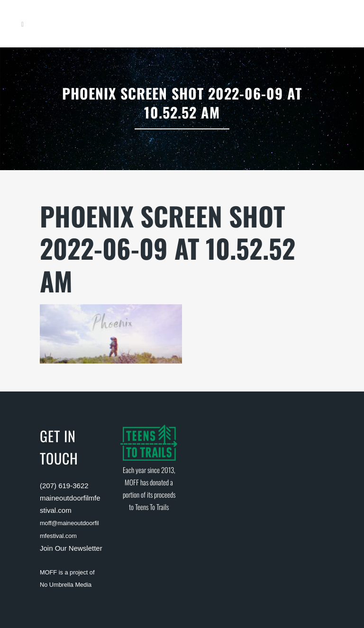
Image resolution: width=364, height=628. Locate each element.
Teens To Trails (152, 507)
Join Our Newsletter (71, 548)
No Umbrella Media (66, 585)
